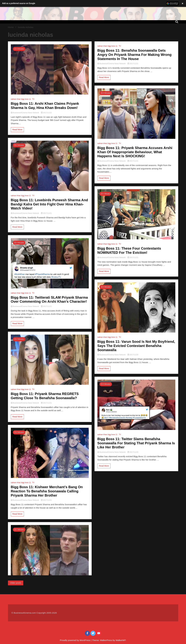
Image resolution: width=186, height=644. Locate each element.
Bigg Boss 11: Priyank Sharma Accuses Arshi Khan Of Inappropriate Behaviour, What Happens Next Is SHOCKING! (135, 152)
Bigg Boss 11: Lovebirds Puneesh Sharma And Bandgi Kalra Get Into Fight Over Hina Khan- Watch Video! (49, 204)
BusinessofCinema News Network (25, 113)
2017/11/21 (46, 213)
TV (33, 99)
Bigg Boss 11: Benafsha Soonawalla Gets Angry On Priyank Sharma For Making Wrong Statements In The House (134, 55)
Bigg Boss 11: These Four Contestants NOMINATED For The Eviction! (129, 250)
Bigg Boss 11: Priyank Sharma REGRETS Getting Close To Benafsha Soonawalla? (45, 396)
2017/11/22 (46, 113)
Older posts (16, 583)
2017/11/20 (133, 355)
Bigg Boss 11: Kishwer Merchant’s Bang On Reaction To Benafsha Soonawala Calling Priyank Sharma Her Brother (47, 491)
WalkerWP (120, 640)
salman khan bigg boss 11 (21, 99)
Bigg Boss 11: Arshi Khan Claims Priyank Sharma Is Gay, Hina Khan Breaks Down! (45, 106)
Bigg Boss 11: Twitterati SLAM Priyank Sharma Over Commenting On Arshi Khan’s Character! (49, 299)
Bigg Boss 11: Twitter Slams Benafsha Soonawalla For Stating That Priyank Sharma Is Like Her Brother (136, 443)
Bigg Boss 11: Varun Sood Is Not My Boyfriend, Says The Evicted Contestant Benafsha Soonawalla (136, 346)
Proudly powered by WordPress (75, 640)
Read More (17, 130)
